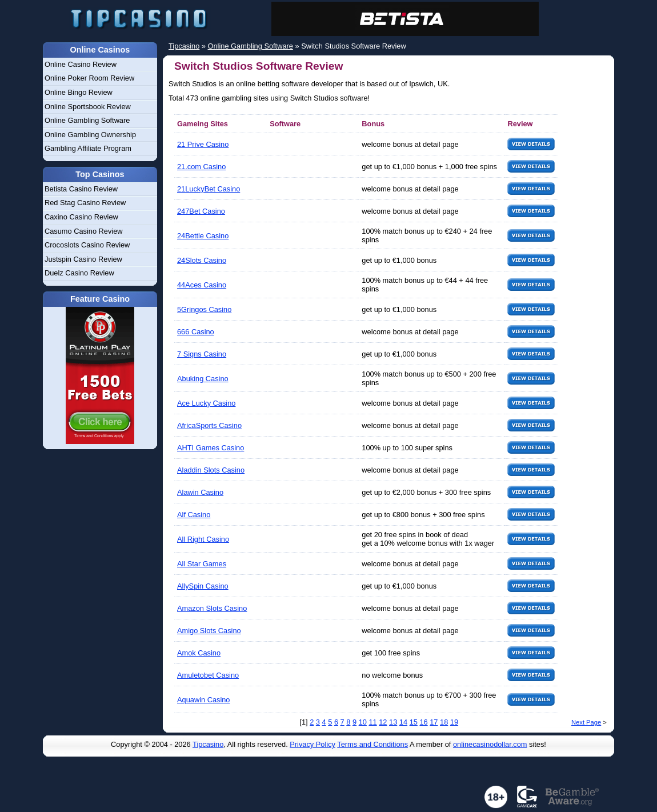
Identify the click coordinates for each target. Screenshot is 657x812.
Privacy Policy (313, 744)
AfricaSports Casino (209, 425)
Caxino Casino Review (81, 217)
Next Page (586, 722)
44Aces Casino (202, 285)
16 (423, 722)
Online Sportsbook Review (88, 107)
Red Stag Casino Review (85, 203)
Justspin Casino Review (83, 259)
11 (372, 722)
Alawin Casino (200, 492)
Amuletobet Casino (208, 675)
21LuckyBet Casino (209, 189)
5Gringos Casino (204, 309)
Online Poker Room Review (89, 78)
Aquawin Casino (203, 700)
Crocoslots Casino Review (87, 245)
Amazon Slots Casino (212, 608)
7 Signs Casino (202, 354)
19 (454, 722)
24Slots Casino (202, 260)
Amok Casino (199, 653)
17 (434, 722)
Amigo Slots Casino (209, 631)
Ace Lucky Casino (206, 403)
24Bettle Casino (203, 236)
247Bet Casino (201, 211)
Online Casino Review (81, 64)
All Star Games (202, 564)
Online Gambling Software (87, 120)
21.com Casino (201, 167)
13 (393, 722)
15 (414, 722)
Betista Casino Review (81, 189)
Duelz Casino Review (79, 273)
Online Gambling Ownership (90, 135)
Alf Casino (194, 515)
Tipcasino (208, 744)
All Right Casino (203, 539)
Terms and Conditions (372, 744)
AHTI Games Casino (211, 448)
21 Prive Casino (203, 144)
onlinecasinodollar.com (490, 744)
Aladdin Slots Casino (211, 470)
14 (403, 722)
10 (363, 722)
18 (444, 722)
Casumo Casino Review (84, 231)
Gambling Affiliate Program (88, 148)
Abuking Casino (203, 379)
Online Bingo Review (79, 92)
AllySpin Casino (203, 586)
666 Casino (196, 332)
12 (383, 722)
